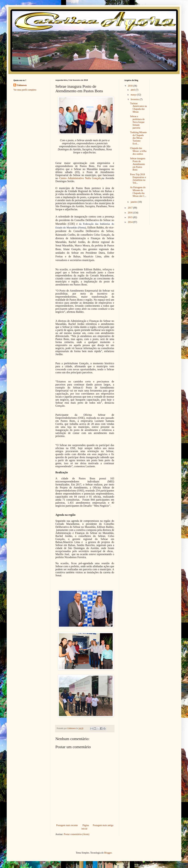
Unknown (22, 85)
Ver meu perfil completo (25, 90)
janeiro (134, 202)
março (134, 95)
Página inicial (85, 827)
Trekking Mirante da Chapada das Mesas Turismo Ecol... (138, 138)
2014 (131, 222)
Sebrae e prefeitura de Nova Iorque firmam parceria (137, 122)
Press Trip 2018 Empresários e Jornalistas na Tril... (138, 179)
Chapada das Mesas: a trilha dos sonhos (138, 151)
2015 (131, 217)
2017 (131, 208)
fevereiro (135, 99)
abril (133, 90)
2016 (131, 213)
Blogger (108, 853)
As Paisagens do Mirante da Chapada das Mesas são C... (138, 192)
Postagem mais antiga (103, 825)
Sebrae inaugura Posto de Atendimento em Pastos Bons (138, 164)
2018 (131, 86)
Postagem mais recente (67, 825)
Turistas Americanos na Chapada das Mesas (138, 108)
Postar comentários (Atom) (77, 834)
